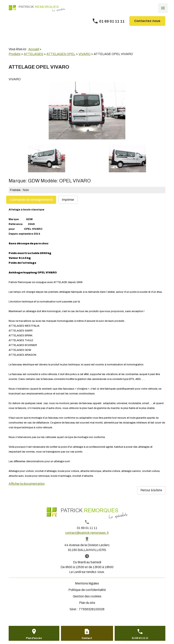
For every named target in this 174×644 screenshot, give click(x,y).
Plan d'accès (34, 638)
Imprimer (68, 200)
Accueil (34, 49)
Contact (87, 638)
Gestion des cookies (87, 596)
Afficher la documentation (27, 484)
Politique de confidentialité (87, 590)
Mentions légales (87, 583)
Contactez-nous (147, 21)
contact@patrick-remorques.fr (87, 533)
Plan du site (87, 603)
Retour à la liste (151, 490)
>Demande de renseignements (31, 200)
